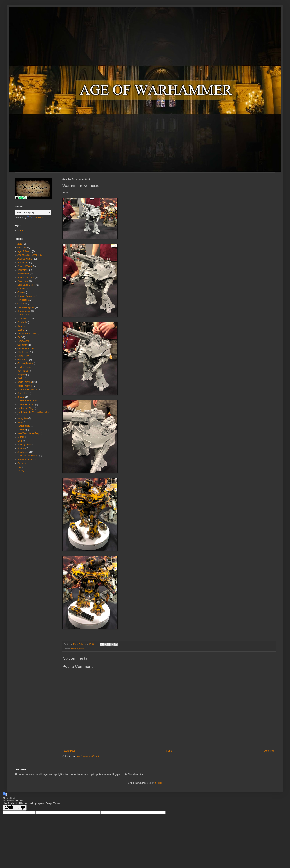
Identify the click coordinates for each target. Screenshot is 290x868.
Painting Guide (25, 445)
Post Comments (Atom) (87, 756)
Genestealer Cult (26, 348)
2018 (20, 244)
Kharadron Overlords (28, 390)
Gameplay (22, 345)
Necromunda (24, 426)
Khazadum (23, 393)
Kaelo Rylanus (77, 649)
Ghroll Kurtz (23, 356)
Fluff (20, 337)
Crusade (22, 304)
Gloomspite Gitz (25, 363)
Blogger (158, 783)
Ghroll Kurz (23, 360)
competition (23, 300)
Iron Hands (23, 371)
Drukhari (22, 322)
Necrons (22, 430)
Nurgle (21, 437)
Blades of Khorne (26, 278)
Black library (23, 274)
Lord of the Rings (26, 408)
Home (169, 751)
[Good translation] (9, 808)
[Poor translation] (21, 808)
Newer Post (69, 751)
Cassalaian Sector (26, 285)
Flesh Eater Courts (27, 333)
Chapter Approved (26, 296)
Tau (19, 467)
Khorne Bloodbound (27, 401)
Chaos (21, 292)
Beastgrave (23, 270)
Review (21, 448)
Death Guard (24, 315)
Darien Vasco (24, 311)
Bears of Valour (25, 266)
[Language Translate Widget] (33, 213)
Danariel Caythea (26, 307)
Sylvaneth (22, 463)
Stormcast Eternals (27, 460)
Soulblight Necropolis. (28, 456)
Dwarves (22, 326)
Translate (35, 217)
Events (21, 330)
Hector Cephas (25, 367)
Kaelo (20, 378)
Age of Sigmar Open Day (30, 255)
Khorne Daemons (26, 405)
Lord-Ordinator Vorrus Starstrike (33, 412)
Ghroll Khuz (23, 352)
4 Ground (22, 247)
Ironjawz (22, 375)
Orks (20, 441)
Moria (20, 422)
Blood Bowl (23, 281)
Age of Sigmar (24, 251)
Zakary (21, 471)
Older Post (269, 751)
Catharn (21, 289)
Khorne (21, 397)
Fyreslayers (23, 341)
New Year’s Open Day (28, 433)
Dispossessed (24, 319)
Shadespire (23, 452)
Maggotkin (22, 418)
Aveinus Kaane (25, 259)
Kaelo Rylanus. (25, 386)
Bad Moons (23, 263)
